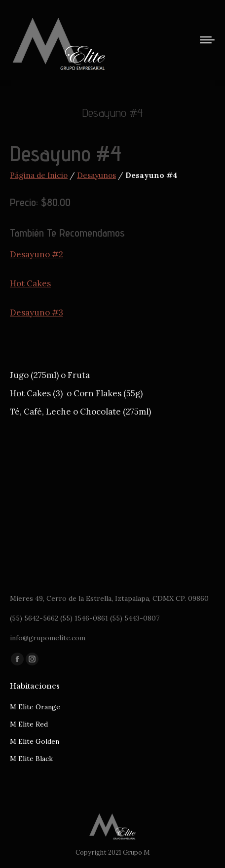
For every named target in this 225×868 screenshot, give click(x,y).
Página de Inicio (39, 175)
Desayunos (96, 175)
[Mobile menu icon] (207, 40)
